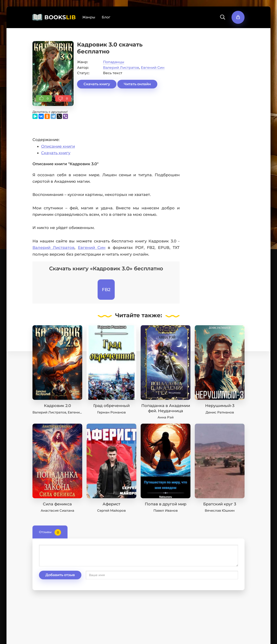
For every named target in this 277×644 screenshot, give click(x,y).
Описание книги (58, 146)
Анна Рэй (166, 417)
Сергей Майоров (111, 510)
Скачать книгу (97, 84)
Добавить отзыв (60, 575)
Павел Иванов (166, 510)
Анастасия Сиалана (57, 510)
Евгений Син (153, 68)
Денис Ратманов (220, 412)
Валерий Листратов (121, 68)
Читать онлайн (137, 84)
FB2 (106, 290)
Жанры (89, 17)
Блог (106, 17)
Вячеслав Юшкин (220, 510)
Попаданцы (114, 62)
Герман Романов (111, 412)
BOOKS (60, 17)
